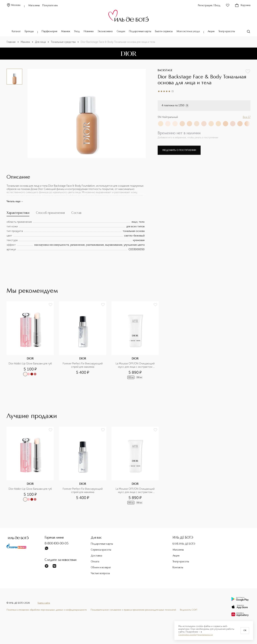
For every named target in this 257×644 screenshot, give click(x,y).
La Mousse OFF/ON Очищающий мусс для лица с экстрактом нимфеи (135, 365)
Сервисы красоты (101, 550)
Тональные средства (63, 42)
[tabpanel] (76, 236)
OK (245, 631)
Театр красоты (227, 31)
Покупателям (50, 6)
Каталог (16, 31)
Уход (77, 31)
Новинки (89, 31)
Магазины (34, 6)
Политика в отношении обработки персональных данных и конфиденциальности (47, 610)
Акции (211, 31)
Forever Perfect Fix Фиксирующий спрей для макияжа (83, 365)
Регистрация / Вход (209, 6)
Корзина (243, 5)
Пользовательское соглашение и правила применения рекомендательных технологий (133, 610)
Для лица (40, 42)
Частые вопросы (100, 573)
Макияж (66, 31)
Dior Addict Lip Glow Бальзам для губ (30, 363)
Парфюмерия (49, 31)
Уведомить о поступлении (179, 150)
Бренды (29, 31)
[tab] (18, 214)
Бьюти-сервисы (164, 31)
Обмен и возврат (101, 568)
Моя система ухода (188, 31)
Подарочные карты (140, 31)
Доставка (96, 556)
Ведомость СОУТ (189, 610)
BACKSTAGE (165, 71)
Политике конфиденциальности (196, 635)
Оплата (95, 562)
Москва (13, 5)
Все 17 (247, 117)
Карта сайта (44, 603)
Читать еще (15, 202)
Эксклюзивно (105, 31)
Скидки (121, 31)
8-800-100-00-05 (57, 544)
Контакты (178, 568)
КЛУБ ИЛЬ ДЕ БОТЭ (184, 544)
